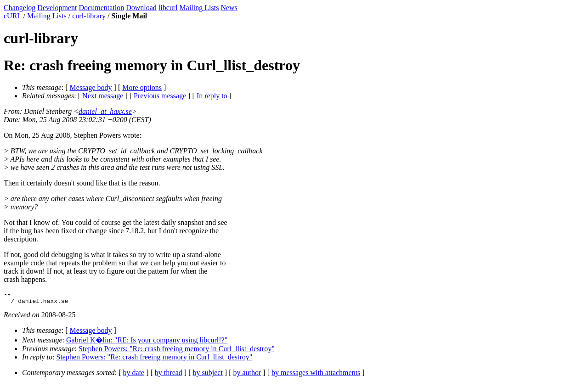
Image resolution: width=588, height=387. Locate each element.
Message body (91, 87)
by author (247, 375)
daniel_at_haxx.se (105, 111)
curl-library (89, 16)
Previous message (160, 96)
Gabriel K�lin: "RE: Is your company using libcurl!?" (147, 343)
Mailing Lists (199, 8)
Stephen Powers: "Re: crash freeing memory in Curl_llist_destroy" (177, 351)
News (229, 8)
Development (57, 8)
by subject (208, 375)
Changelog (20, 8)
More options (142, 87)
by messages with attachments (316, 375)
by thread (169, 375)
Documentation (102, 8)
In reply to (212, 96)
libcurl (168, 8)
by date (134, 375)
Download (141, 8)
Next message (103, 96)
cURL (13, 16)
